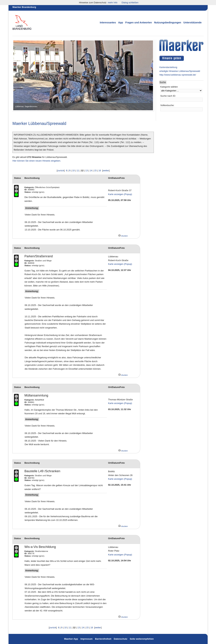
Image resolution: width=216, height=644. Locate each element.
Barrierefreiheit (103, 639)
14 (91, 171)
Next (148, 75)
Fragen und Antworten (139, 23)
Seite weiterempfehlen (142, 639)
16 (100, 171)
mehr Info (113, 3)
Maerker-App (71, 639)
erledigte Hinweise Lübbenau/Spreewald (180, 71)
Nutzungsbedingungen (168, 23)
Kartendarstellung (168, 67)
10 (73, 171)
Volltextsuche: (167, 105)
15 (95, 171)
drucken (123, 236)
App (121, 23)
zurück (61, 171)
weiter (106, 171)
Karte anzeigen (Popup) (120, 194)
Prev (18, 75)
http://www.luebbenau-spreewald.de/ (178, 75)
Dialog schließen (130, 3)
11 (78, 171)
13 (87, 171)
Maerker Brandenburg (24, 7)
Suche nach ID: (168, 96)
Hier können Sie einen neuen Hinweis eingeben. (37, 161)
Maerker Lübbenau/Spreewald (39, 123)
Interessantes (108, 23)
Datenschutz (121, 639)
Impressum (87, 639)
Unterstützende (192, 23)
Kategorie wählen (169, 87)
